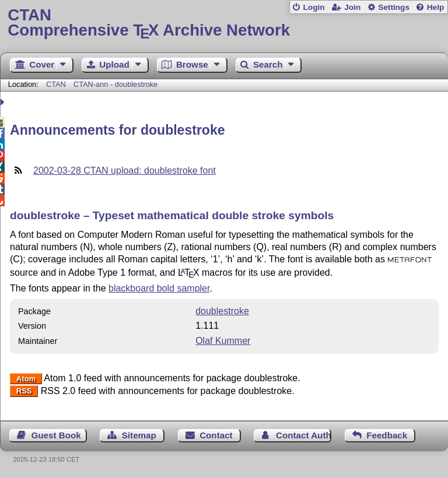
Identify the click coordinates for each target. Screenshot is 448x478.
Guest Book (56, 435)
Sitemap (139, 435)
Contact (216, 435)
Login (314, 7)
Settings (394, 7)
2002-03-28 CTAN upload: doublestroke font (125, 171)
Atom (26, 379)
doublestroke (222, 311)
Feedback (387, 435)
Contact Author (304, 435)
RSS (24, 391)
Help (436, 7)
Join (352, 7)
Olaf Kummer (223, 341)
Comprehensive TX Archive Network (224, 23)
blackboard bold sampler (159, 288)
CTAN (56, 84)
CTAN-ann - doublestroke (116, 84)
